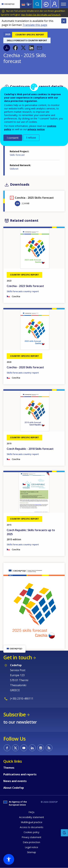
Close (64, 21)
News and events (15, 781)
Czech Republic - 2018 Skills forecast (30, 449)
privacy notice (36, 129)
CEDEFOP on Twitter (15, 748)
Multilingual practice (32, 822)
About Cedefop (14, 788)
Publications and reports (20, 774)
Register (55, 4)
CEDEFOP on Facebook (7, 748)
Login (46, 4)
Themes (9, 768)
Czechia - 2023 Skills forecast (25, 286)
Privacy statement (31, 837)
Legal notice (31, 847)
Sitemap (31, 852)
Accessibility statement (32, 817)
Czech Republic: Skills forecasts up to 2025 (31, 532)
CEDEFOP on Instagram (41, 748)
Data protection (31, 842)
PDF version (7, 48)
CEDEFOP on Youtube (24, 748)
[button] (15, 48)
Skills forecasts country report (23, 291)
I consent (13, 138)
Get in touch (18, 657)
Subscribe (15, 714)
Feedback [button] (64, 833)
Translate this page (35, 25)
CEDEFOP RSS (49, 748)
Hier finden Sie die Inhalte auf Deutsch (41, 15)
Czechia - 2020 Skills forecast (25, 367)
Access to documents (32, 827)
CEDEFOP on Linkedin (32, 748)
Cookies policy (31, 832)
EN (18, 203)
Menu (63, 4)
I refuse (31, 138)
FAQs (31, 812)
